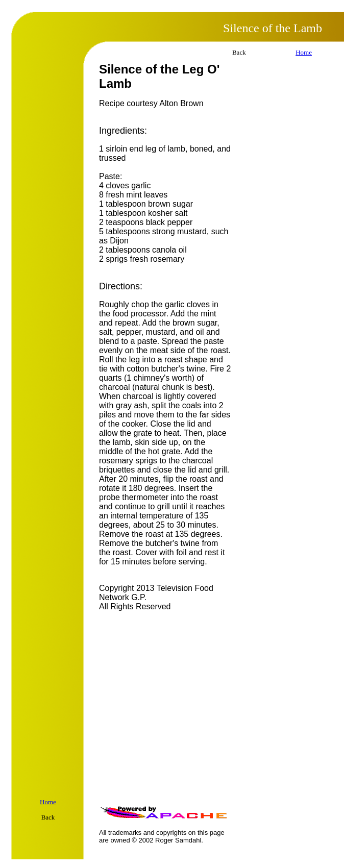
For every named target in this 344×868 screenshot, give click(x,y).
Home (304, 52)
